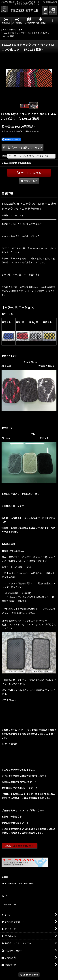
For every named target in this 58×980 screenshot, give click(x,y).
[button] (4, 9)
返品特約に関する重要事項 (16, 163)
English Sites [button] (29, 974)
